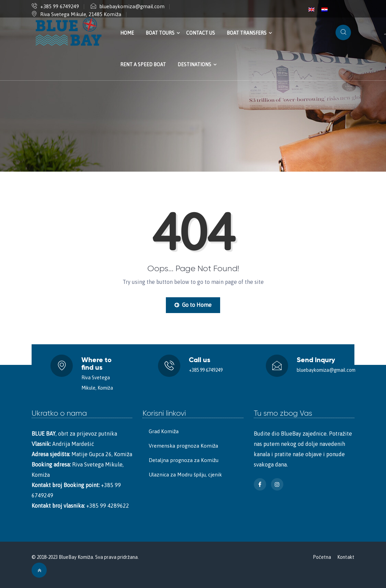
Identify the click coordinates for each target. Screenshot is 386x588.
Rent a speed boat (143, 65)
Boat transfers (247, 33)
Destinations (194, 65)
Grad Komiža (164, 431)
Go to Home (193, 305)
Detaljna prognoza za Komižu (184, 460)
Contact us (201, 33)
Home (127, 33)
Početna (322, 557)
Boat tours (160, 33)
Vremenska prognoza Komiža (183, 446)
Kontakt (346, 557)
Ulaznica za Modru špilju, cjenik (185, 475)
